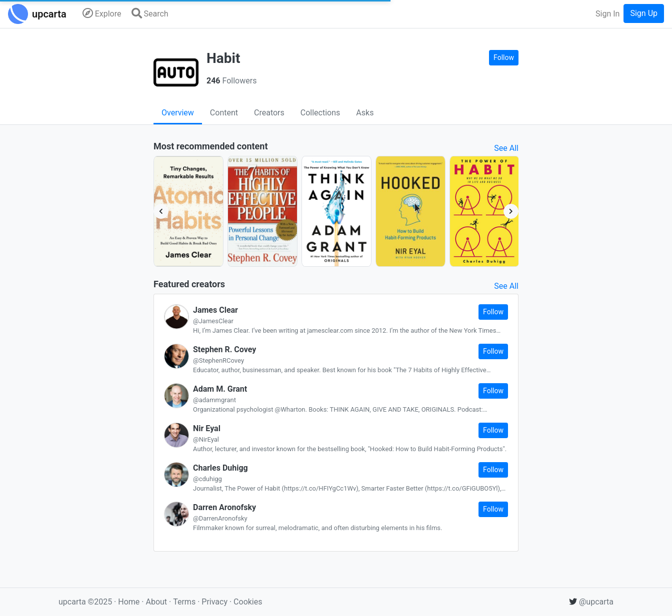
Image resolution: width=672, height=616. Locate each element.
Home (129, 602)
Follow (504, 57)
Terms (185, 602)
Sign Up (644, 13)
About (156, 602)
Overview (178, 113)
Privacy (215, 602)
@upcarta (591, 602)
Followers (231, 81)
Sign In (607, 14)
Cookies (248, 602)
